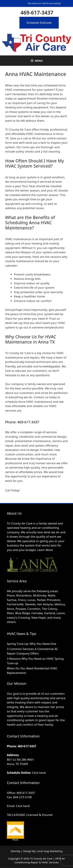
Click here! (39, 773)
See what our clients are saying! (44, 3)
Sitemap (15, 851)
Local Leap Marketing (50, 851)
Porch (16, 840)
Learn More (45, 550)
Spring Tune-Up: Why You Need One (32, 644)
